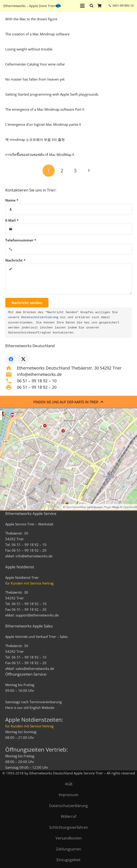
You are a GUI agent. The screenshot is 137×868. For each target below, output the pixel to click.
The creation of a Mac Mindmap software (37, 34)
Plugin (107, 507)
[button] (82, 6)
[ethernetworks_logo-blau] (58, 6)
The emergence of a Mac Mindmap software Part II (45, 109)
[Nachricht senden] (27, 303)
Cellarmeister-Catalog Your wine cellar (35, 64)
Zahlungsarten (69, 849)
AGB (69, 784)
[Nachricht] (69, 279)
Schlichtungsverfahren (69, 827)
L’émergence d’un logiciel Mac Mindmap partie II (43, 124)
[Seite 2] (62, 171)
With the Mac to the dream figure (31, 19)
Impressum (69, 795)
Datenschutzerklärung (40, 317)
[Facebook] (11, 359)
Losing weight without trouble (29, 49)
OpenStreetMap (76, 507)
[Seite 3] (75, 171)
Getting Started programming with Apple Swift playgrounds (52, 94)
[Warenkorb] (100, 6)
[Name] (69, 209)
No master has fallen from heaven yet (35, 79)
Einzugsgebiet (68, 860)
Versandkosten (69, 838)
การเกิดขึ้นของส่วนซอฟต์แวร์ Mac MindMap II (40, 155)
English (35, 708)
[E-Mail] (69, 229)
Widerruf (68, 816)
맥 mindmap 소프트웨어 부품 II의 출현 (35, 139)
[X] (23, 359)
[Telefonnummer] (69, 249)
